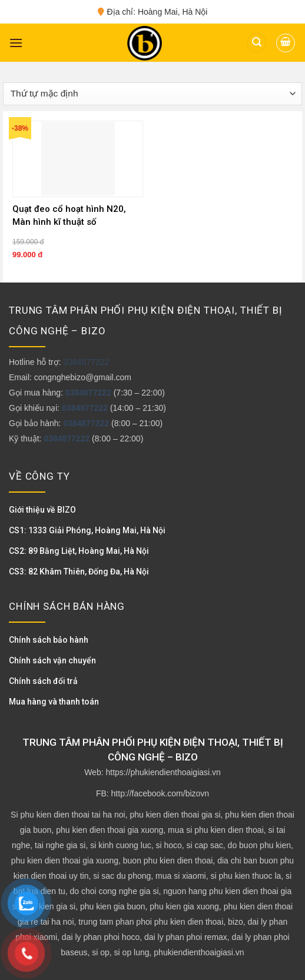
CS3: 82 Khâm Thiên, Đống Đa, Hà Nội (79, 572)
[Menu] (16, 43)
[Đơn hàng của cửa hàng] (152, 94)
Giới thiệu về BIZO (42, 510)
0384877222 (86, 362)
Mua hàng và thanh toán (54, 702)
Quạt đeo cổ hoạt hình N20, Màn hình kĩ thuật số (69, 215)
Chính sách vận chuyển (52, 660)
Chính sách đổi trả (43, 681)
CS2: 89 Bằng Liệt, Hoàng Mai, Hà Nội (79, 551)
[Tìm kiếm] (257, 43)
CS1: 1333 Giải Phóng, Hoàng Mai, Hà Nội (87, 530)
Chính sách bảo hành (49, 640)
